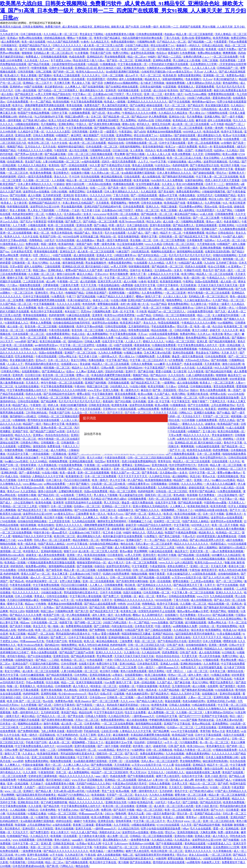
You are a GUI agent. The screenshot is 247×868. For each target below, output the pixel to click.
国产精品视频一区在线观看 (194, 555)
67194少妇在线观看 (168, 825)
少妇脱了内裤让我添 (137, 45)
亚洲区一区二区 (200, 566)
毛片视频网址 (49, 124)
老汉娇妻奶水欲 (54, 87)
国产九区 (221, 311)
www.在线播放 (160, 622)
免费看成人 (32, 57)
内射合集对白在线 (122, 626)
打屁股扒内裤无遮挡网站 (45, 664)
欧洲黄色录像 (120, 405)
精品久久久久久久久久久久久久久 (154, 769)
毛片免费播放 (195, 117)
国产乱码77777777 (169, 559)
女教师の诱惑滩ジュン (197, 57)
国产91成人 (75, 469)
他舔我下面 (66, 622)
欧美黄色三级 (129, 611)
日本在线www (98, 697)
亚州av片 (41, 360)
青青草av (162, 596)
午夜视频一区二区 (68, 281)
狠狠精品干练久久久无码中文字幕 (32, 536)
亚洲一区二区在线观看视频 (204, 143)
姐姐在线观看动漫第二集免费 (203, 772)
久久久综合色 (176, 375)
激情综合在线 (236, 671)
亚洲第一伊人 (227, 308)
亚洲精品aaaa (142, 465)
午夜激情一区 (38, 405)
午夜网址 (188, 281)
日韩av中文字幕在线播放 (168, 229)
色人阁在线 (213, 488)
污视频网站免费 (146, 42)
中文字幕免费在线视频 (79, 128)
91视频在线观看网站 (61, 510)
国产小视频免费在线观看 (181, 454)
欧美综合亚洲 (212, 132)
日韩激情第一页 (21, 263)
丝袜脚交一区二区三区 (167, 521)
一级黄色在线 (196, 49)
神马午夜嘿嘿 (59, 469)
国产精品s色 (17, 581)
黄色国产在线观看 (233, 772)
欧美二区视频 (169, 210)
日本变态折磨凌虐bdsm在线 (29, 866)
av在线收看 (68, 495)
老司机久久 (144, 124)
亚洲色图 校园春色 (39, 709)
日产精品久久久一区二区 (172, 42)
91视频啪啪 (19, 420)
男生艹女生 (108, 791)
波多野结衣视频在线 (216, 162)
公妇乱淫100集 (110, 731)
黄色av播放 (126, 551)
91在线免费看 (232, 139)
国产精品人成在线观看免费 (196, 90)
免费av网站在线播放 (31, 38)
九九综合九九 (9, 68)
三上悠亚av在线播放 (202, 581)
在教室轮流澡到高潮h (218, 251)
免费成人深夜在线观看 (18, 218)
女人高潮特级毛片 (153, 615)
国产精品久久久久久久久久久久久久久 (174, 709)
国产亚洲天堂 (108, 139)
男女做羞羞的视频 (72, 207)
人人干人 (144, 162)
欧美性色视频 (44, 503)
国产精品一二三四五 (170, 57)
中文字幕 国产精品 (117, 360)
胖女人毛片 (57, 293)
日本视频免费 (95, 192)
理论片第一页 (185, 326)
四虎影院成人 (219, 544)
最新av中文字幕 (169, 195)
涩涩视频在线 (47, 735)
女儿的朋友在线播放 (27, 386)
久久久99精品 (157, 263)
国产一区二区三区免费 (206, 218)
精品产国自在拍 (62, 94)
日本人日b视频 (24, 596)
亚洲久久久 (153, 207)
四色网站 (112, 79)
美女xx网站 (114, 113)
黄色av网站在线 (201, 724)
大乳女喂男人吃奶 (163, 109)
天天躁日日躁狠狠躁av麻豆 (20, 229)
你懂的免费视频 (14, 450)
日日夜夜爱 (233, 810)
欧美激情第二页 (233, 326)
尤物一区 (143, 679)
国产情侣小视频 (136, 154)
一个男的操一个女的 (68, 210)
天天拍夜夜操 (188, 285)
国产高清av (22, 188)
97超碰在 (59, 184)
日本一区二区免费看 (12, 300)
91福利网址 (138, 750)
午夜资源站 (126, 132)
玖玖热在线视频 (90, 177)
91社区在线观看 (237, 544)
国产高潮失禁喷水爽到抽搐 (105, 124)
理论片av (222, 173)
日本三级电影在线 (31, 34)
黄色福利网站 (231, 83)
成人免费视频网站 (59, 109)
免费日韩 (107, 810)
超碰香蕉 (75, 169)
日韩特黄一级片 (189, 248)
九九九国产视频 (166, 469)
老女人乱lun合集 (199, 855)
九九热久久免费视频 (110, 353)
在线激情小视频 (81, 173)
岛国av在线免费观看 (207, 281)
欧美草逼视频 (142, 180)
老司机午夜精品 (17, 656)
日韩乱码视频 (163, 120)
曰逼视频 (119, 694)
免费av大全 (8, 757)
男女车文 (14, 529)
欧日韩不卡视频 (230, 165)
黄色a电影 (179, 495)
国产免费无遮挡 (40, 832)
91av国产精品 (159, 304)
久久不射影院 (122, 825)
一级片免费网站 (115, 851)
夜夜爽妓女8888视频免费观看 (164, 132)
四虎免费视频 (228, 60)
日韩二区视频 (210, 60)
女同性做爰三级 (90, 237)
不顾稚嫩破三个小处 (68, 98)
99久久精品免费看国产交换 (132, 158)
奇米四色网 (89, 304)
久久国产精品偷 (122, 787)
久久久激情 (30, 772)
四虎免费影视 (170, 652)
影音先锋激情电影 (153, 147)
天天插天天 (32, 383)
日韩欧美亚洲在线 (99, 405)
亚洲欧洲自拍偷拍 (191, 664)
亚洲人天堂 (105, 735)
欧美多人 (7, 203)
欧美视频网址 (214, 630)
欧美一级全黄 (68, 473)
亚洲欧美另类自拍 (134, 68)
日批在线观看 (132, 177)
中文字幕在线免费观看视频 (87, 102)
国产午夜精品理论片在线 (116, 165)
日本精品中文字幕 (167, 716)
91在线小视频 (119, 300)
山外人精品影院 (184, 563)
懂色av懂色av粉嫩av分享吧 (193, 611)
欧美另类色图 (219, 506)
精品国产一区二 (235, 124)
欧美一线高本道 (27, 544)
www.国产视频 (105, 548)
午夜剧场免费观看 (115, 458)
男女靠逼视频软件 (96, 263)
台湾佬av (26, 349)
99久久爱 (95, 165)
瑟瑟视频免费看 (205, 87)
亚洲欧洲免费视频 (211, 248)
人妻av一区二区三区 (200, 697)
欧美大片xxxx (116, 514)
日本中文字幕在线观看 (173, 143)
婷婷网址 (223, 409)
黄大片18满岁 (200, 330)
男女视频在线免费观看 (119, 180)
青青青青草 (113, 461)
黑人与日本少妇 (154, 139)
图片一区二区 (53, 765)
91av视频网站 (226, 323)
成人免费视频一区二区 (161, 712)
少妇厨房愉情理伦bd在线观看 (69, 64)
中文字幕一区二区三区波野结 (77, 345)
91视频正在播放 (133, 353)
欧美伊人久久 (13, 237)
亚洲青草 (98, 315)
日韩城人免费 (93, 341)
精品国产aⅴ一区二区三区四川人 (167, 311)
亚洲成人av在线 (170, 664)
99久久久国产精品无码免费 (63, 42)
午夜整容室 (40, 222)
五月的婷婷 (166, 791)
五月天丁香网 (88, 735)
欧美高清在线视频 (95, 555)
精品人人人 (84, 799)
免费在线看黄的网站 (190, 75)
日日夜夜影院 (116, 555)
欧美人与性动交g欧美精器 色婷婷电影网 (72, 120)
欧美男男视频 (221, 38)
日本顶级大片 (208, 469)
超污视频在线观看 (196, 622)
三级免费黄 (82, 514)
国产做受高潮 (54, 570)
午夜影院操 (185, 218)
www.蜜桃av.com (33, 484)
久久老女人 (168, 184)
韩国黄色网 (32, 611)
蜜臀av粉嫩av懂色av (229, 473)
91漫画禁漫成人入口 (12, 244)
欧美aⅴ (227, 135)
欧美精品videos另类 (33, 488)
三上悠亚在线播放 (31, 727)
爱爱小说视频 (164, 371)
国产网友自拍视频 (31, 98)
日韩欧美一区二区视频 (120, 697)
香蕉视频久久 (186, 87)
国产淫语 (97, 83)
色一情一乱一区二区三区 (214, 742)
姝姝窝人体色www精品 (35, 529)
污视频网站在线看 (217, 113)
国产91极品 (101, 225)
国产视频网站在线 (105, 128)
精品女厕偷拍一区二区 (86, 540)
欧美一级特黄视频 (11, 120)
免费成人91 (92, 139)
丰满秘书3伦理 (204, 150)
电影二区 (128, 855)
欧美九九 (196, 439)
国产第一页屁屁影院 (165, 390)
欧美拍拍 (173, 90)
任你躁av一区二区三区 (69, 248)
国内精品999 (76, 341)
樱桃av (71, 38)
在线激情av (166, 135)
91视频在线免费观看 (75, 259)
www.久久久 (166, 563)
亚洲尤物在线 (160, 465)
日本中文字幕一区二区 (203, 473)
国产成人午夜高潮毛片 (67, 859)
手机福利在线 (92, 731)
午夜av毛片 (189, 536)
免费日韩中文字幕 (211, 139)
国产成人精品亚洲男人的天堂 (117, 259)
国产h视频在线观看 (77, 862)
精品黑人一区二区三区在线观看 (142, 248)
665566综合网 (71, 237)
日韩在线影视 (92, 469)
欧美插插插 (98, 795)
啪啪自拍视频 (8, 544)
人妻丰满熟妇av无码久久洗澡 (204, 83)
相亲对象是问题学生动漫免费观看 (145, 169)
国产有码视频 (219, 360)
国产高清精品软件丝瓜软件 (60, 394)
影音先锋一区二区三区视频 (41, 326)
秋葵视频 (192, 495)
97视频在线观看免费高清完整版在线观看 (52, 563)
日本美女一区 (8, 724)
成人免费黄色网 (11, 42)
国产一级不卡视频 (233, 117)
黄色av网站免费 (9, 255)
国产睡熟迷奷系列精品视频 (178, 177)
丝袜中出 (135, 270)
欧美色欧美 (170, 75)
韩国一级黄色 (49, 244)
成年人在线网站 (34, 266)
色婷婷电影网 (181, 165)
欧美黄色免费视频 (41, 173)
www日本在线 (236, 394)
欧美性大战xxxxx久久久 (90, 72)
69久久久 (31, 398)
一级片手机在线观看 (174, 431)
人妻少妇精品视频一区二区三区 (61, 162)
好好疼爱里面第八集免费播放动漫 (217, 536)
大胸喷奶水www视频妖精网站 (164, 68)
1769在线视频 (8, 521)
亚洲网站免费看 (162, 60)
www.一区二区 (13, 791)
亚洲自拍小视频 (184, 836)
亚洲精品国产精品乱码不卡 (45, 203)
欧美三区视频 (18, 634)
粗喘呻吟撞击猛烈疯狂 (71, 147)
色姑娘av (170, 34)
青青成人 (40, 596)
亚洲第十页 (96, 132)
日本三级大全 (54, 480)
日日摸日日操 (33, 375)
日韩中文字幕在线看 (61, 68)
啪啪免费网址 (175, 300)
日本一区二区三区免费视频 (169, 240)
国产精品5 (238, 251)
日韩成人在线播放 (180, 705)
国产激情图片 (228, 686)
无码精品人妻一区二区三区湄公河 (53, 53)
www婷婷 (20, 341)
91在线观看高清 (225, 690)
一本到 (183, 409)
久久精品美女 (182, 630)
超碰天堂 (215, 330)
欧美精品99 (104, 679)
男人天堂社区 (135, 94)
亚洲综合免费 (23, 135)
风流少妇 (196, 476)
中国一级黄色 (163, 626)
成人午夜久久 (170, 248)
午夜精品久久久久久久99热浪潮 (218, 349)
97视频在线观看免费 (65, 319)
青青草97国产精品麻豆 (107, 38)
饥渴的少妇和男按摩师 (116, 574)
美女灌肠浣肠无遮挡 (217, 105)
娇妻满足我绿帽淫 (108, 120)
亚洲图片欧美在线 (198, 394)
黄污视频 (123, 862)
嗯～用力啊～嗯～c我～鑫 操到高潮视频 (172, 289)
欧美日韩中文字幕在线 (103, 862)
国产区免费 (129, 349)
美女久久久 (61, 177)
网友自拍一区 (109, 237)
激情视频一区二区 (233, 259)
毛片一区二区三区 (151, 75)
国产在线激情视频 (93, 87)
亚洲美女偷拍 (183, 637)
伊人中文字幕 (118, 480)
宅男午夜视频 (181, 518)
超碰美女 (195, 259)
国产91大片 (218, 810)
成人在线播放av (86, 240)
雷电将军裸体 (29, 465)
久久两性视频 (213, 203)
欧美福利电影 (67, 244)
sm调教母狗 (193, 862)
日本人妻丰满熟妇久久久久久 (174, 173)
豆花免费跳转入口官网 (204, 64)
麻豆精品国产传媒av (187, 214)
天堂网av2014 (121, 757)
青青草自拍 (165, 461)
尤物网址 (132, 739)
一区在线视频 (132, 761)
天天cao (198, 72)
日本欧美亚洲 (201, 810)
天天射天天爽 (88, 679)
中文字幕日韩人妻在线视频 (86, 596)
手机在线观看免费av (163, 326)
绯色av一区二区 (178, 675)
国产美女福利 (166, 192)
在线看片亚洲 (87, 664)
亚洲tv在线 (188, 38)
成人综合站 (160, 90)
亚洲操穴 (29, 791)
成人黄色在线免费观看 (52, 555)
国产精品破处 (85, 577)
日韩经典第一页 (168, 237)
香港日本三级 (237, 566)
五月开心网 (104, 787)
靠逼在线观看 (173, 701)
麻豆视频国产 (92, 135)
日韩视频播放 (159, 484)
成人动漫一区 (171, 222)
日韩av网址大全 (68, 356)
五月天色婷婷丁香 (157, 529)
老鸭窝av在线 (218, 394)
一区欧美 (225, 787)
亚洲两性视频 (117, 293)
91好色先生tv (163, 165)
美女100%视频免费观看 (190, 184)
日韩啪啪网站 (213, 154)
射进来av (192, 548)
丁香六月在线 (172, 38)
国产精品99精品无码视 (131, 128)
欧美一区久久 (98, 514)
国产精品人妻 (44, 791)
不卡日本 (74, 177)
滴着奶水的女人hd (110, 832)
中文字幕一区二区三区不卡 (120, 278)
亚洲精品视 (232, 829)
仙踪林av (219, 150)
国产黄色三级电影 (170, 536)
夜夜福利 (173, 53)
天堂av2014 (102, 274)
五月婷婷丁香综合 (227, 263)
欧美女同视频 (156, 386)
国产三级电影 (102, 626)
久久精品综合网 (151, 652)
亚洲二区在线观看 (42, 757)
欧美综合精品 (45, 686)
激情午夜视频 (52, 724)
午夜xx (151, 469)
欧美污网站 (188, 274)
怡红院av (100, 461)
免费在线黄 (32, 244)
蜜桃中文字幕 (149, 237)
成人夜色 (224, 109)
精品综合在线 (116, 143)
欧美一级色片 (100, 480)
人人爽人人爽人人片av (76, 765)
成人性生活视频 (79, 150)
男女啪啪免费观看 (115, 57)
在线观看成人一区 (207, 499)
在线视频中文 (126, 510)
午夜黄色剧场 (73, 518)
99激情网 (161, 859)
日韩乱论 (33, 810)
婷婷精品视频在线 (55, 38)
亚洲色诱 (111, 90)
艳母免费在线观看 (139, 330)
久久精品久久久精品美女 (173, 113)
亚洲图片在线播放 (205, 413)
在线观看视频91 (31, 371)
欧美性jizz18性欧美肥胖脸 (120, 315)
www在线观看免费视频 (108, 349)
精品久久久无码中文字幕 (74, 158)
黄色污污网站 (18, 709)
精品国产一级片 (32, 424)
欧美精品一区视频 (15, 563)
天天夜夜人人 (237, 503)
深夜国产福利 (84, 244)
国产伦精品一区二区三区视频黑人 (58, 90)
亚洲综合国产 (21, 664)
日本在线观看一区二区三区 (102, 147)
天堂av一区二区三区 (87, 720)
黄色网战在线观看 (195, 844)
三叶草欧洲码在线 (36, 413)
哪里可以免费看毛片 (222, 682)
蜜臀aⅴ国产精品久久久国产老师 (84, 270)
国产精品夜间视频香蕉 (223, 341)
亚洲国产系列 (79, 435)
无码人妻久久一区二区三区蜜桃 (153, 518)
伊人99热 (49, 98)
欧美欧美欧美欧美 (198, 506)
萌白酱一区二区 (88, 739)
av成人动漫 (207, 214)
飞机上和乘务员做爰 (53, 731)
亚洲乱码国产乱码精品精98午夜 (103, 207)
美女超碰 (85, 364)
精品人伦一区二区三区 (203, 784)
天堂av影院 (16, 266)
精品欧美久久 (153, 79)
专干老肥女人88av (61, 60)
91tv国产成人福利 (233, 237)
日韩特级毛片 (79, 398)
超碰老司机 (160, 746)
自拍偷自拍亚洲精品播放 (32, 521)
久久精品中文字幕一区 (31, 132)
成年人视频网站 (208, 548)
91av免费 (110, 682)
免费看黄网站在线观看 (222, 94)
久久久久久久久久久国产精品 (229, 754)
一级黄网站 (133, 293)
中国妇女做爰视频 (147, 686)
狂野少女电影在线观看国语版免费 (219, 398)
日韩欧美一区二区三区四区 (146, 607)
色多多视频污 (194, 79)
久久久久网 (169, 439)
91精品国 (93, 64)
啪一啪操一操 (56, 626)
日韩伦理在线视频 (116, 326)
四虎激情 (168, 637)
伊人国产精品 (136, 480)
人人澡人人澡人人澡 (204, 68)
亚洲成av (12, 38)
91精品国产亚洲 (134, 630)
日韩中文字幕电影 (206, 308)
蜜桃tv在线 (129, 124)
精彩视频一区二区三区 (57, 368)
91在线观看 (141, 263)
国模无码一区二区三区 (159, 495)
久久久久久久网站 (192, 484)
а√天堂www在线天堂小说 (187, 577)
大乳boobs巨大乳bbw (197, 360)
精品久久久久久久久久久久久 (192, 544)
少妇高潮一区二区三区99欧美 (109, 484)
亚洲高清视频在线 (228, 476)
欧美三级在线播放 (156, 675)
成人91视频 (35, 195)
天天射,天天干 (230, 353)
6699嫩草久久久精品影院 (227, 555)
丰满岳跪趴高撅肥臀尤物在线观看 (103, 109)
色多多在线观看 (194, 364)
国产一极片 (152, 233)
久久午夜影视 (196, 371)
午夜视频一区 (84, 38)
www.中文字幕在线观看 (185, 731)
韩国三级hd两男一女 (77, 117)
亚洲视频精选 (227, 727)
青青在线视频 (75, 105)
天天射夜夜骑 (213, 364)
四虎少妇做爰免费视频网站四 (139, 461)
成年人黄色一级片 (103, 615)
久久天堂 (198, 154)
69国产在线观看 (62, 255)
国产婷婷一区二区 (64, 72)
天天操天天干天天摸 (165, 413)
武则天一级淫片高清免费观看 (119, 162)
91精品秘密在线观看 (208, 446)
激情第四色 (233, 184)
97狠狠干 (44, 506)
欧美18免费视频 (166, 150)
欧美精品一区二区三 (228, 533)
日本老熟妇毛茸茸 (22, 251)
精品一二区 (204, 315)
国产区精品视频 (86, 296)
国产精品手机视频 (39, 64)
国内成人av (145, 780)
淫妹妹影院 (7, 435)
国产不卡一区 (178, 450)
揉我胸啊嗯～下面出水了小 (177, 510)
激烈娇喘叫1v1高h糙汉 (23, 416)
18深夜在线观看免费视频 (164, 334)
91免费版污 (151, 536)
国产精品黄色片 (160, 694)
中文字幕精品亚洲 (52, 458)
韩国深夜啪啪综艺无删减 (136, 634)
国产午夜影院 (85, 705)
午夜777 (71, 296)
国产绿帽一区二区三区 (88, 622)
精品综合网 (86, 712)
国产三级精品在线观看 (159, 630)
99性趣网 (76, 109)
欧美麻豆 (148, 270)
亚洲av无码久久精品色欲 (214, 188)
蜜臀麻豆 (128, 465)
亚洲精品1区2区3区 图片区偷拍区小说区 (98, 68)
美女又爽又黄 (60, 574)
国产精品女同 (196, 105)
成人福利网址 (187, 210)
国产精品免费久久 (184, 225)
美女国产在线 (33, 162)
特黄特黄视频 (40, 68)
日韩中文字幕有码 (176, 199)
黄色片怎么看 (136, 814)
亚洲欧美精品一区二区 (69, 229)
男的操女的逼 (206, 720)
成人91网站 (195, 162)
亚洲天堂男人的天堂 (102, 158)
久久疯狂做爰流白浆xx (198, 300)
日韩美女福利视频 (151, 87)
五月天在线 (49, 147)
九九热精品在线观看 (71, 349)
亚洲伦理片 (42, 293)
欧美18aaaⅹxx (83, 701)
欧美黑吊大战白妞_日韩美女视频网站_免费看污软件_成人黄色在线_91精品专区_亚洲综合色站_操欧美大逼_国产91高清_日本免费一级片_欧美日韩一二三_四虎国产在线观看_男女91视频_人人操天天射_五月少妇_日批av (123, 11)
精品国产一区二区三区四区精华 (110, 772)
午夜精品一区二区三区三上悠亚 (19, 506)
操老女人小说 (101, 300)
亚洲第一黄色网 (214, 128)
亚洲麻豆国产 (210, 229)
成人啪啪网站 (180, 476)
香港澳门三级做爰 (84, 825)
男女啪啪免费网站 (121, 199)
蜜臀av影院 (84, 394)
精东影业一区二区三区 (104, 686)
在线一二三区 (98, 188)
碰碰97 (78, 821)
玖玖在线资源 (173, 139)
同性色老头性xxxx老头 (26, 499)
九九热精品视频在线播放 (172, 488)
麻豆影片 (146, 390)
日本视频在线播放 (201, 386)
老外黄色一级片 (174, 94)
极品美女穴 (235, 375)
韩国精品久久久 (214, 649)
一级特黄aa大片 (108, 356)
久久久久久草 (230, 330)
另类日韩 (203, 465)
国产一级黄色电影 (30, 473)
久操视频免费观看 (80, 113)
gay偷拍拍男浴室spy (47, 345)
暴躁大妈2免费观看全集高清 (230, 90)
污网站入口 (186, 413)
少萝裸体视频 (51, 285)
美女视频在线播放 (65, 757)
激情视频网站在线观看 (190, 251)
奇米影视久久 (196, 409)
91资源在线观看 (127, 409)
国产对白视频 (8, 109)
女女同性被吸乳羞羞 (148, 184)
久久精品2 (232, 150)
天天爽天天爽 (62, 83)
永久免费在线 (123, 615)
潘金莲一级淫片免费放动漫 (113, 240)
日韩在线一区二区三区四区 (179, 244)
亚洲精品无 (199, 765)
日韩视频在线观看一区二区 (142, 143)
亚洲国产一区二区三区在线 (81, 353)
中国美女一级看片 (219, 304)
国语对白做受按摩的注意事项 (150, 787)
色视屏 (104, 518)
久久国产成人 (136, 233)
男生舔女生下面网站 (92, 34)
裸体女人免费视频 (41, 323)
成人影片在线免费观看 (112, 739)
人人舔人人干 (133, 341)
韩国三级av (40, 270)
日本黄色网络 (92, 724)
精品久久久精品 (233, 637)
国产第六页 (82, 611)
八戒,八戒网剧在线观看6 (200, 375)
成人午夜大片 (116, 563)
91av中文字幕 (158, 162)
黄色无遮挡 (233, 731)
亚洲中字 (131, 371)
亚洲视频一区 (129, 596)
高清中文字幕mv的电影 (14, 240)
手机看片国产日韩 (101, 53)
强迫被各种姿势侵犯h (131, 139)
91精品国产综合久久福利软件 (155, 525)
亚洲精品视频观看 (207, 225)
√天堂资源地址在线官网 (232, 64)
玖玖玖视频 (108, 135)
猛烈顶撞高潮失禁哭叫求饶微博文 (196, 634)
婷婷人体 (53, 405)
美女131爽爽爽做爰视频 (198, 847)
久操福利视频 (59, 559)
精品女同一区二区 (86, 750)
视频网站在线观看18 (163, 251)
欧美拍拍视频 (61, 102)
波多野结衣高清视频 (143, 53)
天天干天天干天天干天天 (133, 476)
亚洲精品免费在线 (219, 338)
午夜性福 (195, 570)
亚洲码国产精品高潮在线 (76, 649)
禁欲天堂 (98, 233)
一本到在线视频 (40, 454)
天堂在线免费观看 (151, 847)
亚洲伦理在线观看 (183, 353)
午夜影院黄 (61, 150)
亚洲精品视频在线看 (81, 461)
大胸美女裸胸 (208, 832)
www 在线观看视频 (24, 840)
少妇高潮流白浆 (140, 251)
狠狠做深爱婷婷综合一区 (92, 563)
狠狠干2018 (188, 499)
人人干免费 (19, 225)
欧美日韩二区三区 (39, 143)
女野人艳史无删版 (70, 581)
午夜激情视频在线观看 (55, 548)
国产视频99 (45, 75)
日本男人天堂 (180, 784)
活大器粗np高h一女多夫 (78, 214)
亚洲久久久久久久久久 (69, 525)
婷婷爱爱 (5, 263)
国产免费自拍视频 (102, 765)
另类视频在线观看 (119, 383)
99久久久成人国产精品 (84, 832)
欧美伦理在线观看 (79, 817)
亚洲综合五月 (68, 251)
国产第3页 (53, 866)
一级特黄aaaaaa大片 (168, 667)
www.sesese (100, 214)
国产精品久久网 (90, 810)
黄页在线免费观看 (224, 147)
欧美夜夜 (211, 49)
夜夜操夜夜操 (142, 345)
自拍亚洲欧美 (81, 49)
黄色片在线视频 (65, 829)
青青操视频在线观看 (46, 251)
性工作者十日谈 (91, 210)
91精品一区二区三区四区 (181, 341)
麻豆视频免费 (121, 735)
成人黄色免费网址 (30, 548)
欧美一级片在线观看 (34, 42)
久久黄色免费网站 (152, 293)
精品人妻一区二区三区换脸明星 (195, 34)
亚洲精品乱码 (95, 57)
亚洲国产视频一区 (66, 739)
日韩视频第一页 (50, 443)
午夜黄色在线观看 (21, 585)
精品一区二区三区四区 (150, 810)
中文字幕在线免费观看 (175, 570)
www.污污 (202, 596)
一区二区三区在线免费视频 (16, 533)
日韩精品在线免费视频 (182, 596)
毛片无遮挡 (117, 169)
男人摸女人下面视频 (106, 495)
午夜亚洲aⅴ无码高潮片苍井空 (130, 784)
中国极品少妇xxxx (103, 559)
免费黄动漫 (54, 446)
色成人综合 (79, 334)
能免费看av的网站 (36, 566)
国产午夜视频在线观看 (141, 776)
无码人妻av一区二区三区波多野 (52, 540)
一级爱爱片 (111, 132)
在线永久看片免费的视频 (230, 529)
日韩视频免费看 (225, 214)
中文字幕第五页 (181, 401)
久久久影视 (35, 806)
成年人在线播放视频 (131, 79)
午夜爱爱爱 (220, 42)
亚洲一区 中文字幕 (124, 311)
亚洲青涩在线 (61, 656)
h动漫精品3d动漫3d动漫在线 (211, 510)
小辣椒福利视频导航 (214, 192)
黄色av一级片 (214, 222)
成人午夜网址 (59, 450)
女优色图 (146, 90)
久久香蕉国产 (174, 364)
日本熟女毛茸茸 (144, 626)
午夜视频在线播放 (77, 589)
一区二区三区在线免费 (225, 57)
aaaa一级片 (102, 776)
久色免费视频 (188, 53)
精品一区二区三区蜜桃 (123, 491)
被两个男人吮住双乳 (168, 776)
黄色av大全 (209, 476)
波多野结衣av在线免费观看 (227, 518)
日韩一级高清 (61, 847)
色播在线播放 (187, 195)
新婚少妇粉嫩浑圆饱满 (74, 405)
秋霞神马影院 (238, 784)
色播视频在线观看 (124, 184)
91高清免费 (93, 791)
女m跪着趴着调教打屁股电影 (123, 72)
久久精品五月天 (100, 42)
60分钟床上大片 (193, 132)
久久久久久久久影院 (58, 132)
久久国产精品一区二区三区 (229, 300)
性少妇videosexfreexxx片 (73, 694)
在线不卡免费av (228, 49)
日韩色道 (183, 386)
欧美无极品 (97, 851)
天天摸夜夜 (103, 203)
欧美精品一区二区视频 (173, 379)
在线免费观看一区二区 (14, 139)
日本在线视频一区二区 (45, 622)
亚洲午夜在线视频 (161, 225)
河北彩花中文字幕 (18, 454)
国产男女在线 (76, 716)
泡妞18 (194, 390)
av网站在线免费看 (149, 409)
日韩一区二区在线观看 (123, 577)
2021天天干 (7, 341)
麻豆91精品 (29, 716)
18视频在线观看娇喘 (27, 124)
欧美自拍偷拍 (46, 525)
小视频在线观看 (37, 225)
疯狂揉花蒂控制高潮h (216, 761)
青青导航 (205, 731)
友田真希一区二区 (178, 679)
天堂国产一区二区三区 (216, 416)
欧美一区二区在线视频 (52, 308)
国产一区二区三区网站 (229, 581)
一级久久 (100, 705)
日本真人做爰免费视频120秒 (222, 757)
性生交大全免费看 (136, 712)
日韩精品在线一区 (92, 278)
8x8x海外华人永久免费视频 (167, 180)
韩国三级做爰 (169, 207)
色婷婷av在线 (146, 120)
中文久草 (108, 844)
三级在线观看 (53, 266)
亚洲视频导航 (192, 229)
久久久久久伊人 (91, 75)
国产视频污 (83, 484)
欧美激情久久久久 (77, 424)
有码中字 (25, 68)
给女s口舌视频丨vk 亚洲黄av (225, 266)
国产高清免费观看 (32, 518)
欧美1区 (168, 514)
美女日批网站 (212, 158)
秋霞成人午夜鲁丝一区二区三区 (193, 750)
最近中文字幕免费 (12, 787)
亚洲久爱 (202, 341)
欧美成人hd (230, 630)
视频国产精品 (15, 147)
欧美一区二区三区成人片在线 (185, 158)
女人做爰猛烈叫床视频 (197, 169)
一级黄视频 (204, 289)
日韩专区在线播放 (152, 203)
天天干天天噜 (89, 285)
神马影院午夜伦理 (136, 289)
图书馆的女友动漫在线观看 (44, 420)
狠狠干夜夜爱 (157, 574)
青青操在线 (76, 641)
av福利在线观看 (91, 162)
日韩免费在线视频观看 (150, 34)
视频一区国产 (186, 150)
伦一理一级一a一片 (26, 259)
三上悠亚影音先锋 (34, 281)
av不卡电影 (217, 124)
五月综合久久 (33, 147)
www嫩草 (160, 364)
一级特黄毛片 (15, 248)
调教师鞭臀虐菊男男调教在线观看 (45, 105)
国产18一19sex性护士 (218, 739)
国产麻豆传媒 (146, 371)
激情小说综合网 (75, 184)
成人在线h (7, 94)
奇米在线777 (72, 311)
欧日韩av (211, 233)
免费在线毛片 (189, 667)
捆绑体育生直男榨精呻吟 (112, 521)
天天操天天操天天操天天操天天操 (218, 285)
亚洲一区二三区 (153, 94)
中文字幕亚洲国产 (155, 368)
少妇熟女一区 (207, 626)
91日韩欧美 (229, 652)
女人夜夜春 (137, 150)
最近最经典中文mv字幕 (44, 188)
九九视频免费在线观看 (233, 229)
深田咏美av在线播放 (158, 128)
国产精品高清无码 (211, 802)
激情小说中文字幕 (193, 739)
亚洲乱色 (237, 604)
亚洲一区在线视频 (161, 581)
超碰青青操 (118, 529)
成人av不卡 (132, 75)
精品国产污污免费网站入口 (74, 795)
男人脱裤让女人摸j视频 (187, 60)
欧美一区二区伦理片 (94, 98)
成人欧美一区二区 (72, 724)
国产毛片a (26, 222)
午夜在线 (90, 855)
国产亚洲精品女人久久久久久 (155, 585)
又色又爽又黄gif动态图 (158, 353)
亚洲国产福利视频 (96, 383)
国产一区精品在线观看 (75, 165)
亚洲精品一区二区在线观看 (121, 780)
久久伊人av (204, 334)
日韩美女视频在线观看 (97, 229)
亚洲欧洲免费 (143, 60)
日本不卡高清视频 (31, 368)
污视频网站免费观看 (193, 222)
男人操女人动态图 (72, 667)
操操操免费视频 (176, 83)
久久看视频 (164, 356)
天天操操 (145, 218)
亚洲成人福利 (96, 371)
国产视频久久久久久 (148, 510)
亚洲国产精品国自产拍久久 (35, 45)
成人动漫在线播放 (137, 720)
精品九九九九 (23, 435)
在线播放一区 (105, 345)
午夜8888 (80, 386)
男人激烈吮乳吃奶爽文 (115, 105)
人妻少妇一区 (161, 780)
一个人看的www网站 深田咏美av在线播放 (198, 589)
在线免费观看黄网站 (58, 334)
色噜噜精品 (36, 240)
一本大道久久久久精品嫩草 (220, 484)
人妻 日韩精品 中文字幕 (50, 128)
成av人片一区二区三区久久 (46, 577)
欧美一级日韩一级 (195, 278)
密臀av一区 (83, 375)
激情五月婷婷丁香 (99, 529)
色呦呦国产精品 (75, 293)
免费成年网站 (188, 334)
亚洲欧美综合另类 (29, 802)
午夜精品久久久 (19, 199)
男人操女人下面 (81, 83)
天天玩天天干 (34, 607)
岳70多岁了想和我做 (153, 83)
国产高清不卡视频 (21, 626)
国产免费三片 (73, 222)
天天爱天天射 (190, 656)
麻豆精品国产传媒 (113, 619)
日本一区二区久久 (59, 360)
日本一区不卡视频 (214, 514)
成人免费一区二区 (118, 836)
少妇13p (145, 705)
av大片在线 (188, 368)
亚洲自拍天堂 (93, 840)
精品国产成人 (83, 233)
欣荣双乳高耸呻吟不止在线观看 (84, 503)
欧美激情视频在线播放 (159, 480)
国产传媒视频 (85, 566)
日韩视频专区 (9, 45)
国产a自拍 (140, 132)
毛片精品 (235, 162)
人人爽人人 (211, 72)
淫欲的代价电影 (115, 371)
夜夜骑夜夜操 (26, 79)
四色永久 (150, 150)
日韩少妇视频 (59, 192)
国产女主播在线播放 (203, 679)
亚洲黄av (38, 435)
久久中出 (235, 461)
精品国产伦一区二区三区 (124, 847)
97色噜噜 (41, 604)
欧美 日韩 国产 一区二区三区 (54, 49)
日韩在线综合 (209, 109)
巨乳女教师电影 (25, 356)
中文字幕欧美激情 (103, 394)
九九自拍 (209, 263)
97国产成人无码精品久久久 (231, 791)
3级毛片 (241, 147)
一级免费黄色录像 (139, 840)
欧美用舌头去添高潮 (124, 229)
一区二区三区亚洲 (175, 293)
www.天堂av (95, 390)
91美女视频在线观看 (88, 600)
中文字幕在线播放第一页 (133, 64)
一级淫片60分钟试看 (48, 787)
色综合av (161, 53)
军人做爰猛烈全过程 (131, 495)
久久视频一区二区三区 (36, 180)
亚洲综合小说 (177, 117)
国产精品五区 (33, 278)
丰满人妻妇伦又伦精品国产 (79, 203)
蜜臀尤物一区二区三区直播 (191, 795)
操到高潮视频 (29, 525)
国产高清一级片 (117, 188)
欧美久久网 (94, 844)
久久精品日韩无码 (119, 716)
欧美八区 (90, 641)
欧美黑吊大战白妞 (11, 514)
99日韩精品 (157, 199)
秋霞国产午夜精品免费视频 (34, 113)
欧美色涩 (165, 686)
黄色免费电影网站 (179, 304)
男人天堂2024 (138, 772)
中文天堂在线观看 (90, 409)
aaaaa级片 (78, 840)
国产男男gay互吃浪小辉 (29, 154)
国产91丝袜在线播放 (86, 510)
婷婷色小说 (26, 117)
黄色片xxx (13, 491)
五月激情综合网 (181, 686)
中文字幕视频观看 (44, 304)
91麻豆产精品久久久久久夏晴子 (116, 296)
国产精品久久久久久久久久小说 (103, 248)
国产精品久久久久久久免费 (26, 615)
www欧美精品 (107, 750)
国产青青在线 (150, 473)
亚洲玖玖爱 (145, 229)
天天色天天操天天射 (58, 697)
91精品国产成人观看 (191, 263)
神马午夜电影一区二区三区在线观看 (209, 293)
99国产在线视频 (34, 87)
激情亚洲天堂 (209, 570)
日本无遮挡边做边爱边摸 (146, 637)
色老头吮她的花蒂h (138, 694)
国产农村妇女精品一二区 (153, 255)
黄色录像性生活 (216, 746)
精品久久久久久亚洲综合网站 (225, 619)
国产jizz (5, 251)
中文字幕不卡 (85, 757)
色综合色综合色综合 (57, 435)
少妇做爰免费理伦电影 (200, 311)
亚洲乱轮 (69, 195)
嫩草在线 (201, 120)
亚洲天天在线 (84, 829)
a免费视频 (127, 285)
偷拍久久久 (139, 533)
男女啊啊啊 (141, 551)
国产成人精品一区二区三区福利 (68, 529)
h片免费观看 (176, 360)
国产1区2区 (25, 109)
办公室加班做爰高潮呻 (130, 244)
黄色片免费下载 (86, 218)
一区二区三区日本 (18, 173)
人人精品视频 (18, 810)
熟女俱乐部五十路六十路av (89, 60)
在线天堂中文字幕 (145, 285)
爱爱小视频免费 (111, 634)
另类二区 (61, 772)
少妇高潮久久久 (119, 386)
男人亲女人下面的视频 (41, 210)
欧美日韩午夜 (36, 139)
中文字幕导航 (182, 525)
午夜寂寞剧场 (158, 566)
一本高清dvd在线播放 (99, 184)
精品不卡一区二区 (171, 233)
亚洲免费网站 (124, 135)
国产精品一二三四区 (48, 660)
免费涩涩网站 (239, 38)
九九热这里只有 (10, 34)
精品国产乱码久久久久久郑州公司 (61, 379)
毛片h (85, 338)
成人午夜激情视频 (125, 548)
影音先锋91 (82, 195)
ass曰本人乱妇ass (156, 338)
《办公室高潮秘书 (227, 495)
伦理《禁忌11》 (42, 255)
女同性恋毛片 (205, 195)
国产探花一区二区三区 (120, 60)
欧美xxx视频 (230, 154)
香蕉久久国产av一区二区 (126, 473)
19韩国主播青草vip (125, 255)
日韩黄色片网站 (11, 371)
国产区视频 (177, 622)
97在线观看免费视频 (71, 465)
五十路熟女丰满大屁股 (92, 836)
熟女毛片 (208, 270)
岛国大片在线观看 (107, 218)
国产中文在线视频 (180, 102)
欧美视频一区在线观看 (72, 79)
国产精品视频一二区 (200, 42)
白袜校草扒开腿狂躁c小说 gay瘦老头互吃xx (167, 72)
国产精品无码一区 (49, 495)
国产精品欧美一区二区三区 (157, 214)
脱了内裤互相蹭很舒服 (54, 802)
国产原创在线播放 (141, 862)
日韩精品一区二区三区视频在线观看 (174, 315)
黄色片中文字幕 (233, 443)
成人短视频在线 (151, 177)
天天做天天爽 (219, 566)
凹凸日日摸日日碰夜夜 (77, 480)
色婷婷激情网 (8, 177)
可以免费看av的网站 (191, 207)
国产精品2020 (139, 117)
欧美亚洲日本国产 (131, 323)
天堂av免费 (175, 435)
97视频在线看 (211, 660)
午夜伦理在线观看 (60, 330)
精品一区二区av (137, 57)
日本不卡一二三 (215, 184)
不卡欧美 (141, 311)
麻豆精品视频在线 (112, 177)
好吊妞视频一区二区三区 (105, 49)
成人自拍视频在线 (202, 600)
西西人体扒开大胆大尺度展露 (223, 180)
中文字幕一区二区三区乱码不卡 (149, 360)
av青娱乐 (118, 675)
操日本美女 (198, 630)
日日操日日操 (121, 150)
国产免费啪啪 (97, 630)
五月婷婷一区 (173, 416)
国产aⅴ (88, 349)
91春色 (85, 42)
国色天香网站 (157, 671)
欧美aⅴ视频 (162, 405)
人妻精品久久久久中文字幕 (164, 274)
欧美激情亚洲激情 (171, 281)
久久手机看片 (92, 368)
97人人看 (169, 765)
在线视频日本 (171, 446)
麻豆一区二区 (42, 233)
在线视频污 (172, 615)
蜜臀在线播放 (181, 581)
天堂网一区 (42, 469)
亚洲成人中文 (105, 255)
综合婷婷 (140, 742)
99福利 (152, 57)
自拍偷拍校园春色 (229, 574)
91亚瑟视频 (170, 87)
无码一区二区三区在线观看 (164, 499)
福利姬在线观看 (234, 649)
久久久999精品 (39, 461)
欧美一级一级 (203, 326)
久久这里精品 (29, 491)
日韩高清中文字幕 (100, 589)
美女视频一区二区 (141, 240)
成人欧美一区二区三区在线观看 (191, 124)
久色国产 (30, 787)
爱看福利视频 (104, 825)
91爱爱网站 (25, 446)
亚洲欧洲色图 (9, 473)
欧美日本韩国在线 (62, 233)
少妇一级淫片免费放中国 (40, 769)
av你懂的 (226, 143)
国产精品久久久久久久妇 (40, 248)
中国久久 (82, 124)
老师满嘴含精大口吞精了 (15, 652)
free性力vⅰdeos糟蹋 (196, 94)
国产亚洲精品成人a (53, 371)
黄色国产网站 (218, 611)
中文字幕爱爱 (140, 566)
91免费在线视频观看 (164, 218)
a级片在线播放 (235, 540)
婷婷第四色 (17, 566)
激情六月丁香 (23, 270)
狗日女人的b (216, 199)
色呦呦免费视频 (58, 461)
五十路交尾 (21, 203)
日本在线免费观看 (18, 102)
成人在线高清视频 (210, 652)
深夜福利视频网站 (173, 79)
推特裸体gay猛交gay (204, 102)
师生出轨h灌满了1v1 (163, 45)
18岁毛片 (49, 240)
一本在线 (107, 454)
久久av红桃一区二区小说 (231, 240)
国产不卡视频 (28, 49)
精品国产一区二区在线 (95, 169)
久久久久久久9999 (101, 195)
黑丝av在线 (211, 207)
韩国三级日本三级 (98, 386)
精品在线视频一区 (162, 330)
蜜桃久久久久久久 (154, 341)
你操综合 (26, 476)
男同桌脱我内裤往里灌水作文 (42, 364)
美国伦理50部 (74, 731)
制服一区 (13, 49)
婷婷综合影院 (64, 821)
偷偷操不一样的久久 (188, 45)
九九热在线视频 (175, 754)
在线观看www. (70, 364)
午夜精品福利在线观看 (31, 780)
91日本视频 (188, 420)
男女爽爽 (120, 154)
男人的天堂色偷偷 (210, 656)
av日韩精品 (122, 488)
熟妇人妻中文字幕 (54, 424)
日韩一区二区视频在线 (41, 169)
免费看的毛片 (169, 409)
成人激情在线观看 (84, 255)
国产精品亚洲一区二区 (117, 117)
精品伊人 (77, 368)
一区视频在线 (59, 454)
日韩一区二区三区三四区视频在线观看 (90, 154)
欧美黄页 (153, 281)
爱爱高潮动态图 (222, 98)
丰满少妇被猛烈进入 (226, 79)
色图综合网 (145, 278)
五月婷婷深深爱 (52, 195)
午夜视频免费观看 (194, 233)
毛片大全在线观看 (115, 233)
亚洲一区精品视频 (188, 188)
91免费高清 (58, 296)
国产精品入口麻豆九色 (150, 701)
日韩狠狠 (174, 484)
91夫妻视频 (82, 53)
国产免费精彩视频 (29, 731)
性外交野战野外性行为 (213, 458)
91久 (226, 203)
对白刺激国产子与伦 (188, 109)
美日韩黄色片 (61, 173)
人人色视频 (228, 158)
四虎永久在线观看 (196, 266)
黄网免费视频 (93, 619)
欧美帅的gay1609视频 (142, 844)
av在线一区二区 (129, 218)
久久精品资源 (149, 192)
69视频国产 (63, 135)
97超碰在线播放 (177, 162)
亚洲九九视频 (111, 390)
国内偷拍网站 (175, 619)
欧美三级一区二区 (159, 398)
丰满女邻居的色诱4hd (67, 278)
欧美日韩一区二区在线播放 (123, 214)
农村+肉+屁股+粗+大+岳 (135, 304)
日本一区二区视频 (113, 75)
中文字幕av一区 (82, 94)
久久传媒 (55, 263)
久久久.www (128, 701)
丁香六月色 (40, 218)
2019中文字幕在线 (57, 289)
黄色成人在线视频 (143, 165)
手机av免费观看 (238, 42)
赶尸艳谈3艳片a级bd (35, 120)
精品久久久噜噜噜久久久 (213, 709)
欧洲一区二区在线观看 (61, 225)
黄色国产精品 (69, 712)
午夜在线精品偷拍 (109, 285)
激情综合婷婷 (92, 667)
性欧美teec (152, 379)
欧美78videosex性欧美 (132, 222)
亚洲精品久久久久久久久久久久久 (148, 102)
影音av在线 (226, 207)
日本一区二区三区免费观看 (187, 128)
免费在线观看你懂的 (123, 42)
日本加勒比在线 (171, 420)
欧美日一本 (40, 109)
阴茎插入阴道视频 (80, 559)
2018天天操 (134, 604)
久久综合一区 (80, 413)
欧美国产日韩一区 (51, 237)
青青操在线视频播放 (35, 315)
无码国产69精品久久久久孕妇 (94, 784)
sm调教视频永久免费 (102, 338)
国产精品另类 (97, 607)
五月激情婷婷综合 (139, 326)
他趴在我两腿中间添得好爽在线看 (142, 38)
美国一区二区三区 (145, 641)
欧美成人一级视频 (115, 102)
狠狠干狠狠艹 (200, 401)
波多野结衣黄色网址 (142, 98)
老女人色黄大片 (60, 832)
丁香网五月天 (218, 401)
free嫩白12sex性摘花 (17, 461)
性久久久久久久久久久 (26, 592)
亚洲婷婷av (16, 87)
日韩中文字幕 (60, 113)
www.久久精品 (154, 244)
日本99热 (121, 368)
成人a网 (51, 281)
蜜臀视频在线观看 (108, 304)
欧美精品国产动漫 (175, 203)
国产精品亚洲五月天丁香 (194, 237)
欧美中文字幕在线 (232, 132)
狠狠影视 (234, 611)
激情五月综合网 (161, 124)
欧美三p (170, 147)
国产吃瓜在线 (224, 679)
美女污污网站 (40, 263)
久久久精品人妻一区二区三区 (61, 34)
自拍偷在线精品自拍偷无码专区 (72, 323)
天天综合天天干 (192, 416)
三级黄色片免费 (70, 285)
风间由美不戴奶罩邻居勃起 (123, 705)
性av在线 (48, 278)
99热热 (181, 548)
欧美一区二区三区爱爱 (34, 338)
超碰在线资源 (197, 488)
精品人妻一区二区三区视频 (226, 465)
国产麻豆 (33, 341)
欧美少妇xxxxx (196, 746)
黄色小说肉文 (62, 840)
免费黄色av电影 (236, 75)
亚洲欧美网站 (67, 124)
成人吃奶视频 (88, 281)
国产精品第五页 (25, 94)
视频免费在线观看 (30, 285)
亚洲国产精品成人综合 (208, 814)
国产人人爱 (64, 769)
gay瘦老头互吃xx (64, 514)
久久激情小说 (199, 304)
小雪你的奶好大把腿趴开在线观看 (169, 64)
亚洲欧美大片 (237, 173)
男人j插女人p (197, 113)
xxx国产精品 (144, 315)
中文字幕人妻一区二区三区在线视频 (217, 177)
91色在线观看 (115, 630)
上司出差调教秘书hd (223, 405)
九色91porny (121, 844)
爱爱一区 (219, 829)
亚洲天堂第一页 (199, 551)
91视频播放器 (108, 64)
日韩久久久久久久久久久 (67, 45)
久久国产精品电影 (169, 690)
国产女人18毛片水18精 (217, 577)
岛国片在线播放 (133, 592)
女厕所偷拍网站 (194, 180)
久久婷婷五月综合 (160, 476)
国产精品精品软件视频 (219, 371)
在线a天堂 (106, 694)
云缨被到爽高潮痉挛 (71, 491)
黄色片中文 (123, 750)
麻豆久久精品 (85, 274)
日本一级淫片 (146, 667)
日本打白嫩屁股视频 (32, 675)
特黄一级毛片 (117, 225)
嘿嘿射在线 (230, 641)
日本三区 (96, 117)
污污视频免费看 (189, 742)
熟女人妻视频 (29, 75)
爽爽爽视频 (230, 53)
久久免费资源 (46, 229)
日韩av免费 (108, 368)
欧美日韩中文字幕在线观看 (29, 289)
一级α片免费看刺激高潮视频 (227, 551)
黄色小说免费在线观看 (213, 390)
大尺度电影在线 (206, 244)
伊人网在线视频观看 (79, 615)
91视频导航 (42, 817)
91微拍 (132, 802)
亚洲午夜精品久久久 (12, 398)
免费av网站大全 (217, 622)
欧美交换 (218, 334)
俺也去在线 (127, 544)
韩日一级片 (237, 716)
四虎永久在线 (34, 394)
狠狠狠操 (27, 53)
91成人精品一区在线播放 (130, 338)
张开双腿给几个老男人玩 (172, 49)
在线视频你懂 (67, 326)
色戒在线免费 (77, 57)
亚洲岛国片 (134, 799)
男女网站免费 (105, 656)
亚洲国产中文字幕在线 (67, 199)
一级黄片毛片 (146, 589)
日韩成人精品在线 (213, 45)
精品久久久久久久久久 (197, 435)
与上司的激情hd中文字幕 (49, 117)
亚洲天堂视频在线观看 (90, 682)
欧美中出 (18, 105)
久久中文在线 (60, 143)
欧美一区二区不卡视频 (157, 308)
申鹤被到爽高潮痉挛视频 (164, 720)
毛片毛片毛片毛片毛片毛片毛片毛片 (190, 255)
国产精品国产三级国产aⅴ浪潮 (48, 431)
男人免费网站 (129, 120)
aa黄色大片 (183, 439)
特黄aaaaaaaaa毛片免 (32, 641)
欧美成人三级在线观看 (67, 75)
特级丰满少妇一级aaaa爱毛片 (51, 533)
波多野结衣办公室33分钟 (45, 207)
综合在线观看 (183, 765)
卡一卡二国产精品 (41, 102)
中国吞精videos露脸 (215, 503)
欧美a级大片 (12, 75)
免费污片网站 (121, 53)
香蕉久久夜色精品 (103, 488)
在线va (70, 371)
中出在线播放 (8, 570)
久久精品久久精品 (116, 330)
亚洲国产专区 (21, 431)
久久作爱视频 (29, 705)
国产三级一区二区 (236, 199)
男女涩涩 (169, 607)
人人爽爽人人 (73, 87)
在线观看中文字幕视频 (189, 607)
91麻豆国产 (123, 251)
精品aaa (30, 604)
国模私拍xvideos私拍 (12, 555)
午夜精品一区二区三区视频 (54, 398)
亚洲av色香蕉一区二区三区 (57, 428)
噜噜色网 (134, 203)
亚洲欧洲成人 (56, 270)
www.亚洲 (62, 169)
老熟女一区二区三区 (148, 210)
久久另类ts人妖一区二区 (106, 173)
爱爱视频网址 (203, 38)
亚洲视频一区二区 (214, 75)
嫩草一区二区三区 (180, 529)
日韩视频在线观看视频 (54, 57)
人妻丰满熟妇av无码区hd (35, 559)
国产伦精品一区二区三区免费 (101, 222)
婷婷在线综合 (72, 338)
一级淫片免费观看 (187, 147)
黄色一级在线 (238, 296)
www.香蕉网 (121, 454)
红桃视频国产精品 (226, 195)
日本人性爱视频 (212, 641)
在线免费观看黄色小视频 (120, 34)
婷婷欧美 (26, 255)
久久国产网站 (225, 210)
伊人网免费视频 (158, 117)
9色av (187, 68)
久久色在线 (31, 60)
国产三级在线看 (135, 529)
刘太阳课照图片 (96, 79)
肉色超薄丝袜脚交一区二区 (29, 214)
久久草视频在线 (48, 465)
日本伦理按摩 (141, 199)
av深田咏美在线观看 (204, 574)
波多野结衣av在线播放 (36, 192)
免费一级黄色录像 (105, 244)
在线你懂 (61, 499)
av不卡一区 (68, 600)
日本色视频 (140, 401)
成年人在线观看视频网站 (168, 278)
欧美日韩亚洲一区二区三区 (167, 851)
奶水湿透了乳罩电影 (66, 679)
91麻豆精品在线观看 (79, 315)
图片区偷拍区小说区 (58, 780)
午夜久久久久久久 (73, 446)
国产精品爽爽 (49, 401)
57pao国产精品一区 (59, 619)
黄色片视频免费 (119, 274)
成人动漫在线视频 (118, 98)
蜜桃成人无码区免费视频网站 (21, 319)
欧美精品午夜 (146, 802)
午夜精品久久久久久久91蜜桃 (140, 113)
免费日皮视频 (15, 859)
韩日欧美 (216, 237)
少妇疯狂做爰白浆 (52, 592)
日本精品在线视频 (79, 499)
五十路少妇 (209, 431)
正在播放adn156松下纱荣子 (109, 94)
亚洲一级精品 (191, 139)
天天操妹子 (37, 784)
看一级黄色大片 (130, 390)
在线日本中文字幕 (192, 776)
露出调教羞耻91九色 (92, 90)
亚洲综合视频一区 (23, 817)
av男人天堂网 (43, 94)
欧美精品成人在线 (184, 120)
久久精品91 (238, 105)
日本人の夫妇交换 (34, 697)
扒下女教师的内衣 (68, 735)
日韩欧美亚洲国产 (97, 293)
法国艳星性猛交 (25, 660)
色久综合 (217, 326)
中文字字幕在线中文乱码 (109, 712)
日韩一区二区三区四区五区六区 (147, 645)
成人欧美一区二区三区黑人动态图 (104, 45)
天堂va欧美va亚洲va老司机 (150, 319)
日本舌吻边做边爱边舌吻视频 (18, 128)
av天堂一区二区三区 (124, 679)
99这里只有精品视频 (53, 589)
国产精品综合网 (29, 750)
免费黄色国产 (92, 105)
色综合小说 (23, 757)
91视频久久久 (54, 214)
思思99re (86, 311)
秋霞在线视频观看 (169, 323)
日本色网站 (30, 637)
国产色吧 (223, 784)
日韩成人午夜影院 (96, 716)
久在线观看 (143, 709)
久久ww (44, 60)
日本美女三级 (218, 671)
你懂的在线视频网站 (225, 255)
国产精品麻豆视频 (55, 154)
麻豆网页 (77, 135)
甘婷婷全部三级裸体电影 (43, 776)
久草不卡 (172, 263)
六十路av (13, 285)
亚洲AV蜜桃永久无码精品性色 (151, 506)
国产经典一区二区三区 (138, 413)
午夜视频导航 (18, 862)
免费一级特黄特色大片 (26, 712)
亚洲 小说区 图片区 (216, 776)
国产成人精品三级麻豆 (151, 349)
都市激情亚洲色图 (73, 263)
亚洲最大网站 (213, 117)
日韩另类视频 (26, 72)
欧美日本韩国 (123, 570)
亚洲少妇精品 (128, 664)
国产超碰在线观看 (185, 135)
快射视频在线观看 (129, 90)
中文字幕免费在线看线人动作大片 (198, 345)
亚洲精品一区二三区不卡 (38, 83)
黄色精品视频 (21, 577)
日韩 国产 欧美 (175, 645)
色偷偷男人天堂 (211, 862)
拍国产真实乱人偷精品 (196, 521)
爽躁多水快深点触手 (27, 458)
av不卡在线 (57, 855)
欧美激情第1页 (75, 476)
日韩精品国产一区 (228, 68)
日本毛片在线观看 (77, 431)
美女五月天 (40, 626)
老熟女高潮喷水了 (178, 566)
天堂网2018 (110, 409)
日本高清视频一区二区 (157, 592)
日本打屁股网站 (138, 188)
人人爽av (81, 371)
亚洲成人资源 (203, 836)
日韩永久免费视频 (44, 135)
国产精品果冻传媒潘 (190, 503)
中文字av (15, 488)
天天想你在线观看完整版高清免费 (208, 379)
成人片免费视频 (27, 308)
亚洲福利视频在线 (52, 551)
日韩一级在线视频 (26, 90)
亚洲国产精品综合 (163, 634)
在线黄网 (213, 686)
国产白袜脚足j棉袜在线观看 (122, 87)
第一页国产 (235, 390)
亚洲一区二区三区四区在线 (219, 821)
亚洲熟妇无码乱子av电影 (222, 701)
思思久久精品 (227, 420)
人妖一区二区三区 (198, 671)
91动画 (214, 787)
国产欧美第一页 (61, 709)
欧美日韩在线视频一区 (53, 341)
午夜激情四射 (100, 649)
